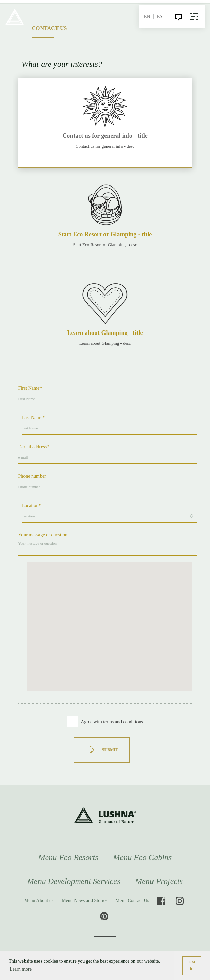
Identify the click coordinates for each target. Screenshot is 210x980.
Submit (102, 750)
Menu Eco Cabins (142, 857)
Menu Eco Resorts (68, 857)
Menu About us (39, 900)
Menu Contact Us (132, 900)
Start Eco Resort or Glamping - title (105, 234)
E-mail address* (34, 447)
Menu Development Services (74, 881)
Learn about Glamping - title (105, 333)
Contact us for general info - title (105, 136)
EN (147, 17)
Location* (31, 506)
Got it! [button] (192, 966)
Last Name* (33, 418)
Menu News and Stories (84, 900)
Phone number (32, 476)
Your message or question (43, 535)
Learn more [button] (21, 969)
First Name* (30, 388)
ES (160, 17)
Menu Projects (159, 881)
